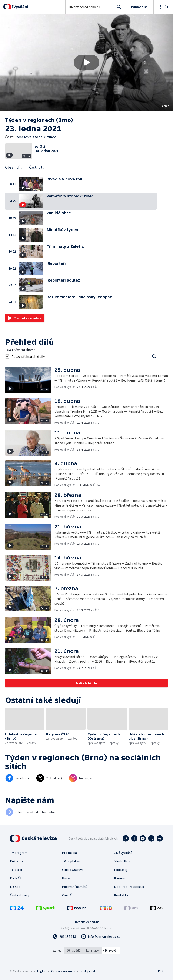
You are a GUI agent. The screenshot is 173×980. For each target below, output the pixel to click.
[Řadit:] (164, 356)
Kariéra (119, 878)
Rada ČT (16, 878)
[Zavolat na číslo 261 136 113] (64, 936)
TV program (19, 853)
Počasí (67, 878)
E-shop (15, 887)
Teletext (16, 870)
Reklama (16, 861)
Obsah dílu (14, 167)
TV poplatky (71, 861)
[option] (74, 950)
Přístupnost (87, 971)
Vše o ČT (68, 895)
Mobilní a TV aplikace (129, 887)
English (42, 971)
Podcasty (121, 870)
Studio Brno (123, 861)
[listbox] (92, 950)
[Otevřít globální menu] (163, 7)
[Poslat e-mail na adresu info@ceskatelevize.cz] (101, 936)
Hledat (118, 8)
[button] (86, 62)
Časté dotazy (19, 895)
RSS (161, 971)
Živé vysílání (123, 853)
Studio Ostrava (73, 870)
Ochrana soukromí (63, 971)
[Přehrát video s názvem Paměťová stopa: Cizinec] (87, 62)
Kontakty (121, 895)
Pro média (69, 853)
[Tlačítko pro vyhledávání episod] (154, 356)
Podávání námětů (75, 887)
